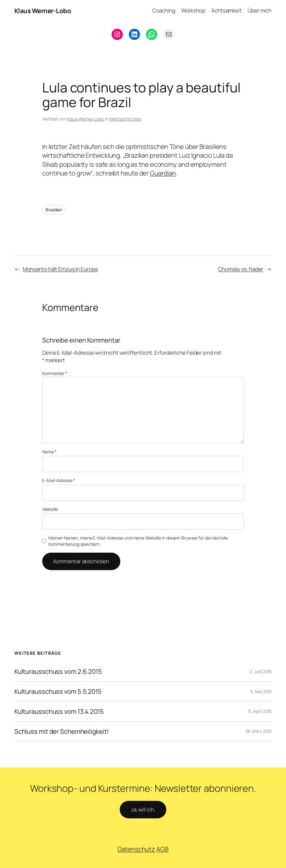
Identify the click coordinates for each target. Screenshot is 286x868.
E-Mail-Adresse (59, 480)
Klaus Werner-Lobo (43, 11)
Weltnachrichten (125, 119)
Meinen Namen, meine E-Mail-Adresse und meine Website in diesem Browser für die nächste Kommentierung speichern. (138, 541)
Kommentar (55, 373)
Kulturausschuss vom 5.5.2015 (58, 691)
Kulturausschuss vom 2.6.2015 (58, 671)
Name (49, 452)
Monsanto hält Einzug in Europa (60, 269)
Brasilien (54, 210)
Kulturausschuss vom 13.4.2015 (59, 711)
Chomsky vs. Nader (241, 269)
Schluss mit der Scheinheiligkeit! (62, 731)
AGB (162, 849)
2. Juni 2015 (261, 671)
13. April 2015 (260, 711)
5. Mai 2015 (261, 691)
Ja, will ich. (143, 809)
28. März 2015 (259, 731)
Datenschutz (136, 849)
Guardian (163, 173)
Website (50, 509)
